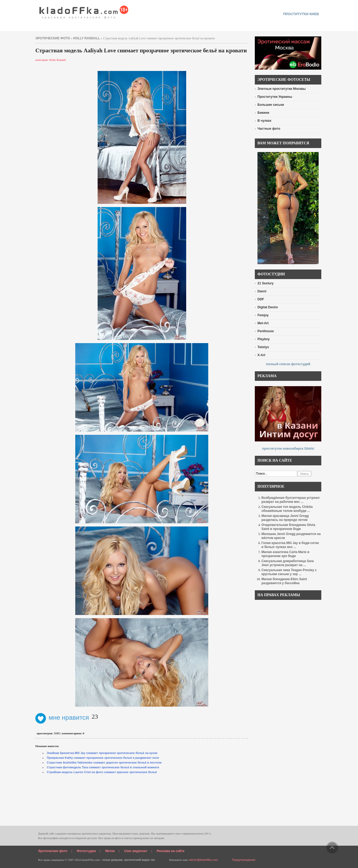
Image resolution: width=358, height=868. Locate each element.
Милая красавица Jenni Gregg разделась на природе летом (285, 518)
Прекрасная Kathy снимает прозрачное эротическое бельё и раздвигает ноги (103, 758)
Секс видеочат (136, 851)
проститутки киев (301, 14)
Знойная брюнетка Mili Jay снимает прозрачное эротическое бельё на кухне (102, 753)
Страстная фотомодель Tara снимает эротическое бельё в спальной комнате (103, 767)
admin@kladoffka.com (203, 860)
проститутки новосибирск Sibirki (288, 449)
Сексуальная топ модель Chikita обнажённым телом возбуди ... (287, 509)
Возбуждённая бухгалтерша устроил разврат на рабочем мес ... (290, 500)
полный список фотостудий (288, 364)
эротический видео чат (140, 860)
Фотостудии (86, 851)
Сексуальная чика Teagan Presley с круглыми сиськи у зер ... (289, 572)
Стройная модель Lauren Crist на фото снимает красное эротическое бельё (102, 772)
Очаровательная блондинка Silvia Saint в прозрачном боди (288, 527)
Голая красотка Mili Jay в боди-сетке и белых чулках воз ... (290, 545)
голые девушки (112, 860)
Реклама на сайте (170, 851)
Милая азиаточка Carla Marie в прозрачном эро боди (285, 554)
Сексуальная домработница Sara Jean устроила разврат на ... (288, 563)
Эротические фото (53, 851)
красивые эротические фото (84, 11)
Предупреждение (244, 860)
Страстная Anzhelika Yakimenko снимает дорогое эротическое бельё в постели (104, 762)
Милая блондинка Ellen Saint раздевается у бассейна (284, 581)
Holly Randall (87, 38)
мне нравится (62, 717)
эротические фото (53, 38)
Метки (110, 851)
